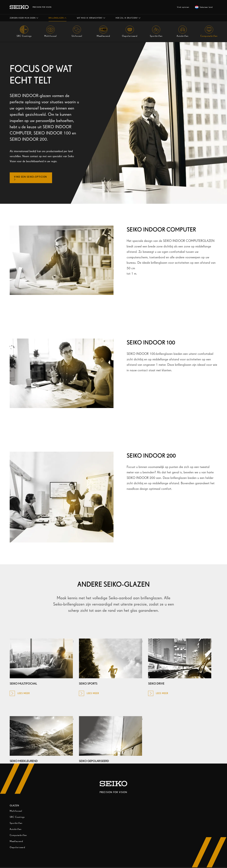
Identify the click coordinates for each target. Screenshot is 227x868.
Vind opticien (183, 7)
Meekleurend (16, 841)
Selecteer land (204, 7)
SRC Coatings (17, 817)
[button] (24, 18)
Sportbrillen (16, 823)
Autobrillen (16, 829)
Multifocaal (16, 811)
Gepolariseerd (17, 847)
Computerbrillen (18, 835)
